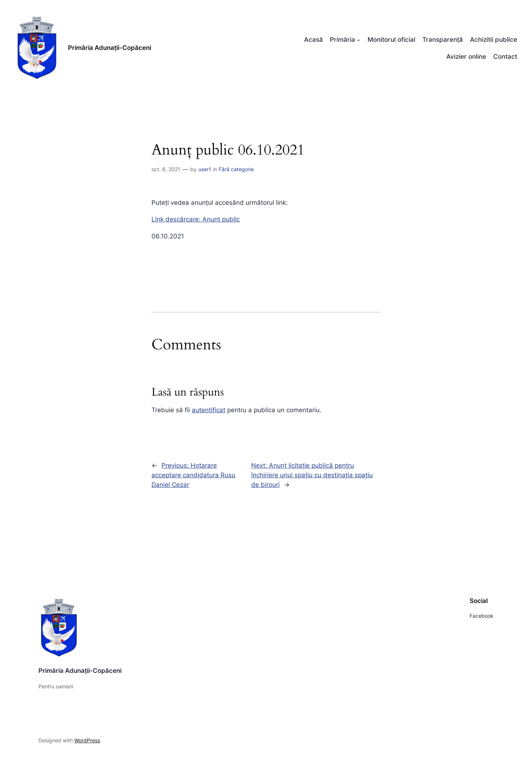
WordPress (87, 740)
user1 (205, 169)
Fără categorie (236, 169)
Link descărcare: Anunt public (196, 219)
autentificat (209, 410)
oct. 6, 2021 (166, 169)
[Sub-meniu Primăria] (358, 40)
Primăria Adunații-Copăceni (110, 48)
